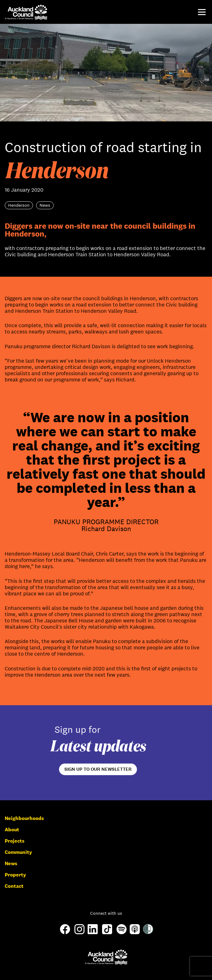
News (11, 863)
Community (18, 852)
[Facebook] (65, 934)
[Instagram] (79, 932)
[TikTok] (107, 934)
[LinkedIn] (93, 932)
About (12, 830)
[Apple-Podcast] (135, 932)
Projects (15, 841)
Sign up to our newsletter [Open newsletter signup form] (98, 769)
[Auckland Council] (106, 957)
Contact (14, 886)
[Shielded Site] (148, 932)
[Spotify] (122, 932)
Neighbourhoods (24, 818)
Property (15, 875)
